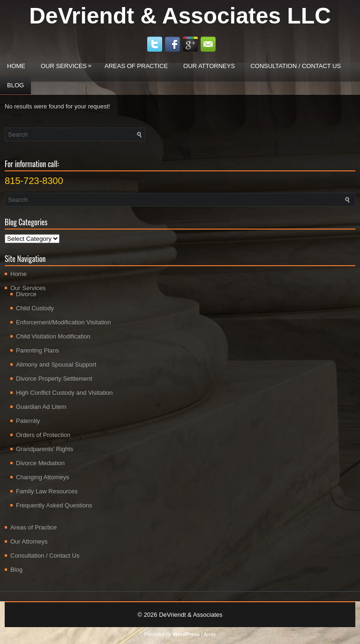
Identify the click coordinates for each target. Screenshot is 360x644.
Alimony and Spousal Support (56, 364)
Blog (15, 85)
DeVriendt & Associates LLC (180, 16)
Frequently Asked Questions (54, 505)
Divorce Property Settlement (54, 379)
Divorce (26, 294)
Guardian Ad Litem (41, 407)
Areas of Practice (136, 66)
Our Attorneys (209, 66)
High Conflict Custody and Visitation (64, 393)
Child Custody (35, 308)
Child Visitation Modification (53, 336)
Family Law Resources (47, 491)
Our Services (68, 63)
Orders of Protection (43, 435)
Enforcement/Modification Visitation (64, 322)
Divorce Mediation (40, 463)
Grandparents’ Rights (45, 449)
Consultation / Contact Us (296, 66)
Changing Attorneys (42, 477)
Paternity (28, 421)
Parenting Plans (37, 350)
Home (16, 66)
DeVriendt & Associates (191, 615)
